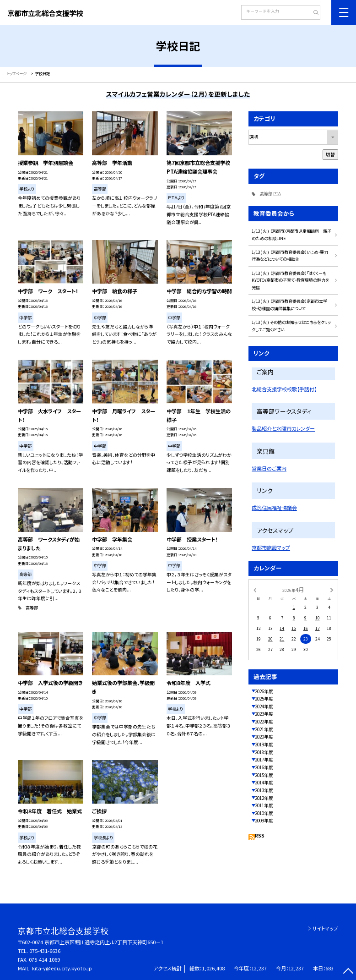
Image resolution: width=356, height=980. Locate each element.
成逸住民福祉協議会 (274, 508)
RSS (260, 836)
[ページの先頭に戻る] (348, 972)
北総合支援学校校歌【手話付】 (284, 389)
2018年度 (264, 752)
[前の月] (255, 589)
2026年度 (264, 691)
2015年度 (264, 775)
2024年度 (264, 706)
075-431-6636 (45, 951)
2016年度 (264, 767)
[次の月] (332, 589)
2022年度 (264, 722)
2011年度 (264, 805)
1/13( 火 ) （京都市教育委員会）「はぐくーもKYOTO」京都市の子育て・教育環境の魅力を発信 (290, 280)
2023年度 (264, 714)
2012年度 (264, 798)
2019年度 (264, 745)
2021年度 (264, 729)
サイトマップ (325, 928)
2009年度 (264, 821)
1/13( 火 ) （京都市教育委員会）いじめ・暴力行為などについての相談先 (290, 255)
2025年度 (264, 699)
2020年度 (264, 737)
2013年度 (264, 790)
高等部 (32, 608)
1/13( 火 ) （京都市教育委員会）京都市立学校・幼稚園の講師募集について (289, 304)
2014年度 (264, 783)
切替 (330, 154)
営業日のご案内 (269, 468)
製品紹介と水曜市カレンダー (283, 428)
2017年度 (264, 760)
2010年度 (264, 813)
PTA (277, 193)
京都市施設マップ (271, 547)
